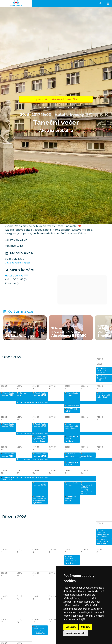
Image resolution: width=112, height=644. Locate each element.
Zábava (45, 108)
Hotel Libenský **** (73, 115)
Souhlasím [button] (71, 627)
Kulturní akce (64, 108)
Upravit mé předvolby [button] (76, 633)
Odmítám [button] (85, 627)
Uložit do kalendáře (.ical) (18, 263)
